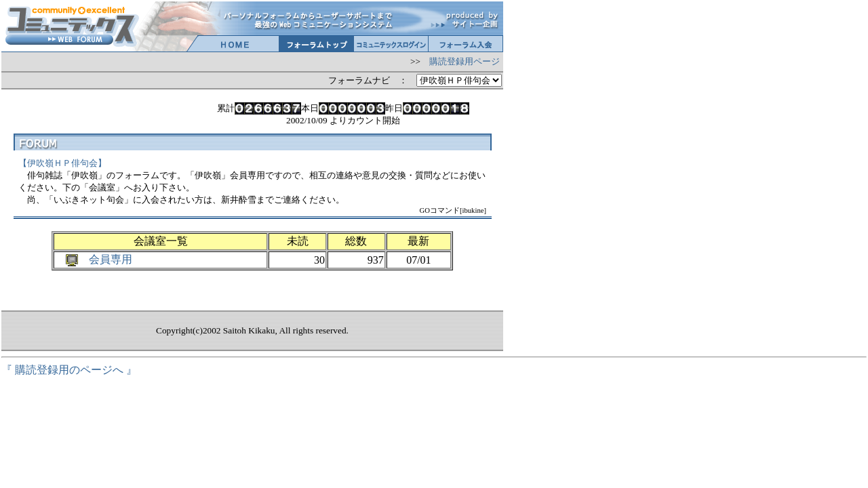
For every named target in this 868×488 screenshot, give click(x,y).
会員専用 (111, 259)
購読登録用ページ (465, 61)
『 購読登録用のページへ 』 (69, 370)
